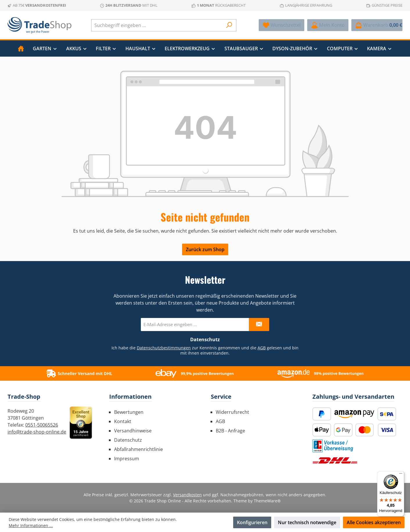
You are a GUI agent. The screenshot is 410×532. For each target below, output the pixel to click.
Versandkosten (187, 495)
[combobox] (157, 25)
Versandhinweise (133, 431)
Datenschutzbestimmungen (164, 348)
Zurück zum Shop (205, 249)
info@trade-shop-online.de (37, 432)
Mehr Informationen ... (31, 525)
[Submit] (259, 325)
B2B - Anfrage (230, 431)
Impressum (127, 459)
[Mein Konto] (328, 25)
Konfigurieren (252, 522)
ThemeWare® (267, 501)
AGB (262, 348)
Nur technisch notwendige (307, 522)
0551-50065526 (42, 425)
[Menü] (401, 475)
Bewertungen (129, 412)
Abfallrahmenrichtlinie (139, 449)
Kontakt (123, 421)
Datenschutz (128, 440)
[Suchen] (229, 25)
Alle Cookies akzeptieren (374, 522)
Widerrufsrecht (232, 412)
